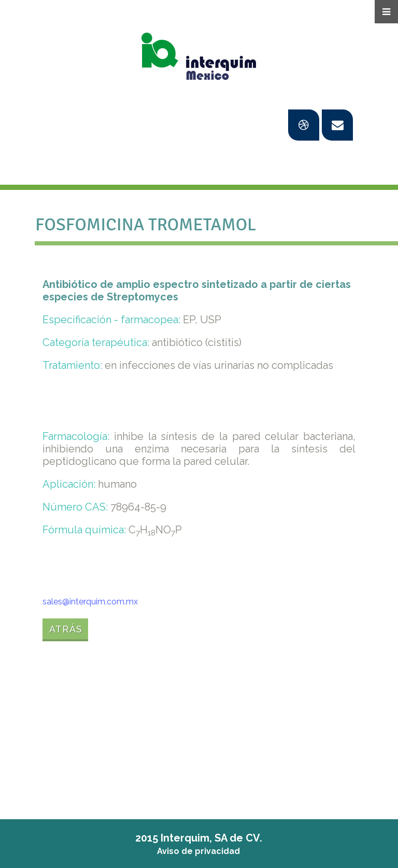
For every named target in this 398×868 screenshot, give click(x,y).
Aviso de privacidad (198, 851)
